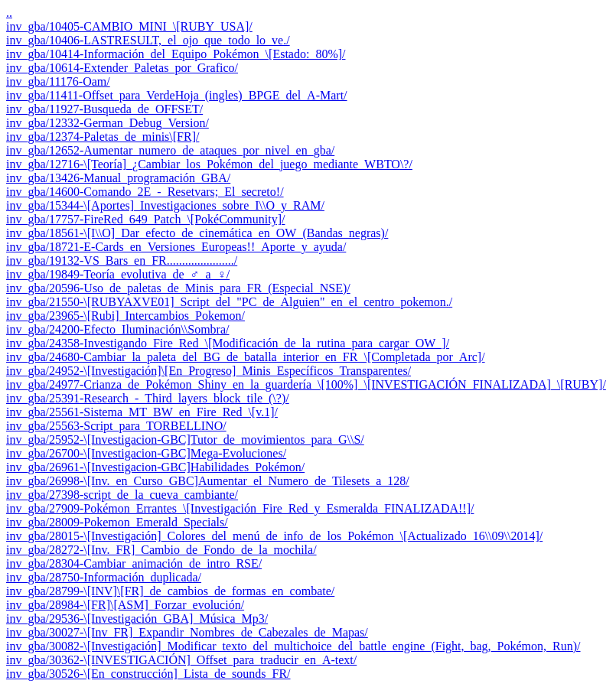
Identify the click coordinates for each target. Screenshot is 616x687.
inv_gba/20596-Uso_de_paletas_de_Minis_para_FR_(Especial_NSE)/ (178, 288)
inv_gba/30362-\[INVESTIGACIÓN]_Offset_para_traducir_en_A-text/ (181, 660)
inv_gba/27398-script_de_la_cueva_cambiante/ (122, 495)
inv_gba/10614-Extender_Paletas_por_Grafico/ (122, 68)
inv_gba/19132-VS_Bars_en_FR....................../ (122, 260)
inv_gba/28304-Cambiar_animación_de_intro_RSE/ (134, 563)
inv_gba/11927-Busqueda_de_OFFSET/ (104, 109)
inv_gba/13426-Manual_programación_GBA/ (118, 178)
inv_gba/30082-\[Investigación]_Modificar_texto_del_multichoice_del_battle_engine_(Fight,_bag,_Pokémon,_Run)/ (293, 646)
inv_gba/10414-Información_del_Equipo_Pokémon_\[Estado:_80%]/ (176, 54)
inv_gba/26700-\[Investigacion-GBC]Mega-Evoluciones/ (146, 453)
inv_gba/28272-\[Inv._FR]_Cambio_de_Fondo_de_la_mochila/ (161, 550)
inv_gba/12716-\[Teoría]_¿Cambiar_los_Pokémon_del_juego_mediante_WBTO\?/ (209, 164)
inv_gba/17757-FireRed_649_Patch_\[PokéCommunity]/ (145, 219)
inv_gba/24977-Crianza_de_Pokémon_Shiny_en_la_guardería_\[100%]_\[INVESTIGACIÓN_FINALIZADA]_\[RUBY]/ (306, 384)
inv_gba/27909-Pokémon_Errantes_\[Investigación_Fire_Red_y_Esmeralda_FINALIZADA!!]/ (240, 508)
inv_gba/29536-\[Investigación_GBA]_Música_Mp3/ (137, 619)
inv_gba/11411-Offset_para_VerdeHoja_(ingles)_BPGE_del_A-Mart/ (177, 95)
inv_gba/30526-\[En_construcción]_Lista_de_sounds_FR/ (148, 674)
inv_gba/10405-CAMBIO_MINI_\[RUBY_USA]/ (129, 26)
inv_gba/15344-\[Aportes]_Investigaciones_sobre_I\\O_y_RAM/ (165, 205)
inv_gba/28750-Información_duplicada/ (104, 577)
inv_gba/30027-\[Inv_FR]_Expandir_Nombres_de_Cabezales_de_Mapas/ (187, 632)
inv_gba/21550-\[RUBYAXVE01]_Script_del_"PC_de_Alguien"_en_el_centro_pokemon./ (229, 302)
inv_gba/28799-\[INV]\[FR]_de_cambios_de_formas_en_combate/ (170, 591)
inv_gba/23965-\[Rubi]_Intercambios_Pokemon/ (125, 316)
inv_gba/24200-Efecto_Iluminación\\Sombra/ (118, 329)
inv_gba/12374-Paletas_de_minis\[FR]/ (103, 137)
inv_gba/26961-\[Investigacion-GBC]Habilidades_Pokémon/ (155, 467)
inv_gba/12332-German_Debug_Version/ (108, 123)
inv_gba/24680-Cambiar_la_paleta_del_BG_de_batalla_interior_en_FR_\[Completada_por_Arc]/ (246, 357)
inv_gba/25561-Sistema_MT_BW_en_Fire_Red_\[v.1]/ (142, 412)
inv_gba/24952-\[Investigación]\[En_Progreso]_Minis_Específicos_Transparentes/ (209, 371)
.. (9, 13)
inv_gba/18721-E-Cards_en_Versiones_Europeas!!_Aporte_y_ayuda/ (176, 247)
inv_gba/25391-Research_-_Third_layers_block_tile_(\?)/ (148, 398)
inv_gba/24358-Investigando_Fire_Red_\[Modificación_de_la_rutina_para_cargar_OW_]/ (228, 343)
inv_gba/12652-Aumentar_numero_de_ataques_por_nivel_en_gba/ (170, 150)
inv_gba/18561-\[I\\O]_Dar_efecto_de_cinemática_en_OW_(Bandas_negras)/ (197, 233)
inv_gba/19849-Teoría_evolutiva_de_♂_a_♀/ (118, 274)
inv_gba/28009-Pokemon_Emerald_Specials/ (117, 522)
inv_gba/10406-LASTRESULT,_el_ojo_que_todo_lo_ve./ (148, 40)
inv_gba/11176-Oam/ (58, 81)
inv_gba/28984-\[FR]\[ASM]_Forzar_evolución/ (125, 605)
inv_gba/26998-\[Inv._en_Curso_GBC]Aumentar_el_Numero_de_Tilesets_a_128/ (208, 481)
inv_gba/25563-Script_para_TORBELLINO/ (116, 426)
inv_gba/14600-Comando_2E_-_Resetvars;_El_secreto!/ (145, 192)
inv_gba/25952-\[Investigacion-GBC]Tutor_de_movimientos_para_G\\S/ (185, 440)
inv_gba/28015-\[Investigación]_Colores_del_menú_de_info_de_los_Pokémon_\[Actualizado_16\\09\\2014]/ (274, 536)
